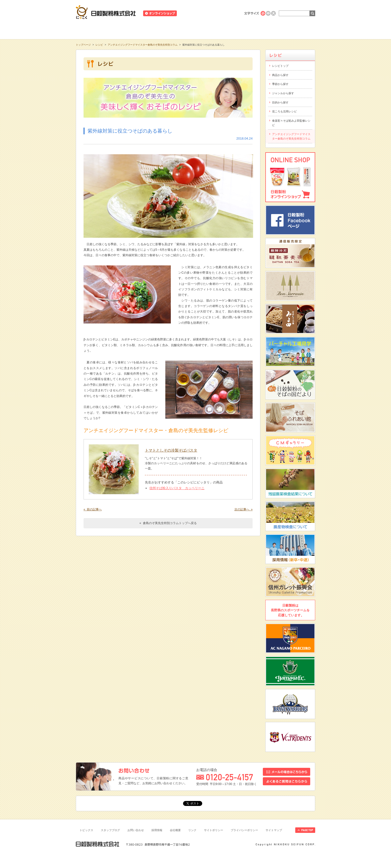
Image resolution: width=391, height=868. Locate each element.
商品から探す (280, 75)
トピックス (86, 830)
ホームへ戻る (303, 3)
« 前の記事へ (93, 509)
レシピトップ (280, 66)
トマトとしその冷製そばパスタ (171, 450)
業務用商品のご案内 (224, 13)
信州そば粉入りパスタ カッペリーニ (177, 488)
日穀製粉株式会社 (106, 12)
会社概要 (175, 830)
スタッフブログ (110, 830)
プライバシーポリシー (244, 830)
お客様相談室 (291, 30)
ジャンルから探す (283, 93)
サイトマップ (274, 830)
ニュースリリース (193, 13)
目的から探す (280, 102)
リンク (192, 830)
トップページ (83, 45)
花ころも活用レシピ (284, 111)
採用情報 (157, 830)
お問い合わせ (136, 830)
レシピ (195, 30)
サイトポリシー (214, 830)
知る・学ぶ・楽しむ (100, 30)
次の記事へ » (244, 509)
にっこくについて (243, 30)
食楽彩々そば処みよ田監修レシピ (291, 123)
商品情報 (148, 30)
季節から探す (280, 84)
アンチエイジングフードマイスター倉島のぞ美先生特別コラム (143, 45)
